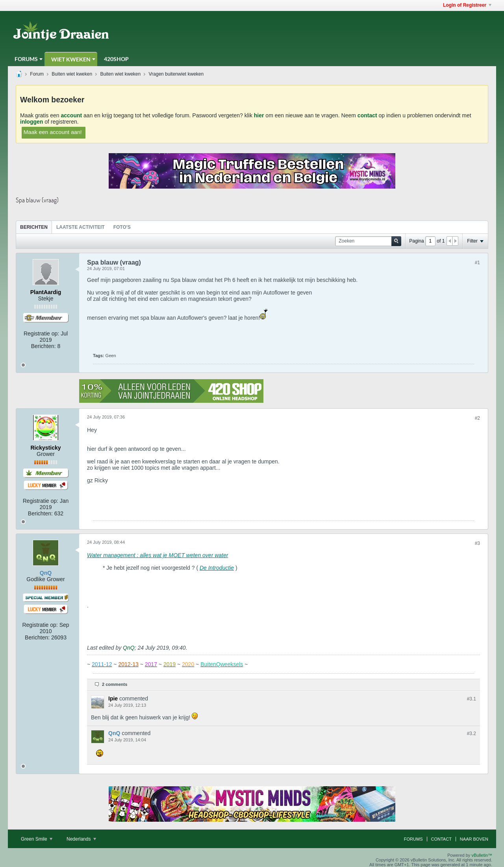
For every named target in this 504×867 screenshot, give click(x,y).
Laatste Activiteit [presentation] (81, 227)
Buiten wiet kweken (72, 74)
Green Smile (37, 839)
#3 (477, 543)
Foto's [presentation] (122, 227)
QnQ (129, 648)
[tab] (34, 227)
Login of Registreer (467, 5)
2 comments (115, 684)
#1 (477, 263)
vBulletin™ (482, 855)
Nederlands (81, 839)
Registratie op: (41, 333)
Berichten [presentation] (34, 227)
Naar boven (474, 839)
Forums (26, 59)
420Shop (116, 59)
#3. (472, 699)
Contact (441, 839)
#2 (477, 418)
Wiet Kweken (71, 59)
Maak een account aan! (53, 132)
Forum (37, 74)
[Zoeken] (368, 241)
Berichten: (44, 346)
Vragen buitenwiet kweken (176, 74)
